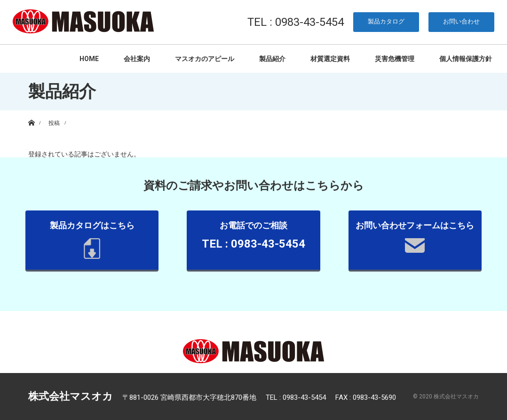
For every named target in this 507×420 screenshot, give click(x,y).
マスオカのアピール (205, 59)
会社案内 (137, 59)
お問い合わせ (461, 21)
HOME (89, 59)
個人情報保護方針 (466, 59)
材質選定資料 (330, 59)
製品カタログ (386, 21)
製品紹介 (272, 59)
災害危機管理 (395, 59)
